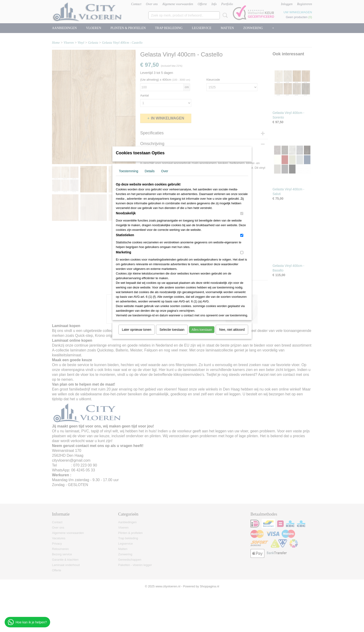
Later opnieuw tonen (137, 330)
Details (150, 171)
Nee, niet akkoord (232, 330)
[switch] (242, 213)
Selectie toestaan (172, 330)
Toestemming (128, 171)
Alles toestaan (202, 330)
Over (165, 171)
